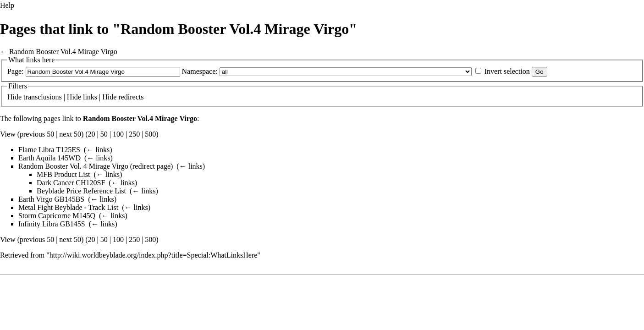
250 (134, 134)
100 (118, 134)
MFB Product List (63, 174)
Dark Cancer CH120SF (71, 183)
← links (98, 150)
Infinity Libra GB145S (52, 224)
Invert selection (507, 71)
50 (104, 134)
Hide (14, 97)
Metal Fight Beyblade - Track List (68, 207)
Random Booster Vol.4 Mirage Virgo (63, 52)
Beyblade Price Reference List (81, 191)
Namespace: (200, 71)
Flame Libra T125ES (49, 150)
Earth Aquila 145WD (50, 158)
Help (7, 5)
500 (150, 134)
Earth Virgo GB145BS (51, 199)
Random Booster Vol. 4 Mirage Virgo (73, 166)
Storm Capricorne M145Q (57, 216)
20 (92, 134)
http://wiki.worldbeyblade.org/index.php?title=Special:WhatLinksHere (154, 255)
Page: (16, 71)
